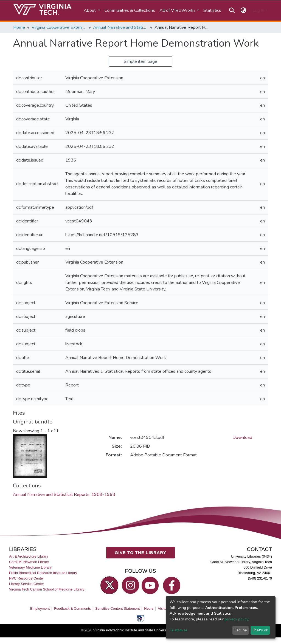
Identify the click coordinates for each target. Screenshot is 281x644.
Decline (240, 630)
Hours (149, 608)
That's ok (260, 630)
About (90, 10)
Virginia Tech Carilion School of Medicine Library (47, 589)
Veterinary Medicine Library (30, 567)
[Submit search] (232, 10)
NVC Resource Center (26, 578)
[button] (244, 10)
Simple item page (140, 61)
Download (242, 437)
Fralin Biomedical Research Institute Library (43, 573)
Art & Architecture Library (29, 556)
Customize (179, 630)
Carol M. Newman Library (29, 562)
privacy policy (236, 619)
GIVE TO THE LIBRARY (140, 553)
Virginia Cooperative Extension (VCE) (59, 27)
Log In (258, 10)
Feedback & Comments (72, 608)
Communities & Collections (130, 10)
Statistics (212, 10)
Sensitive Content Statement (117, 608)
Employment (40, 608)
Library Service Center (26, 584)
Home (19, 27)
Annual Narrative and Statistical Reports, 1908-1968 (120, 27)
